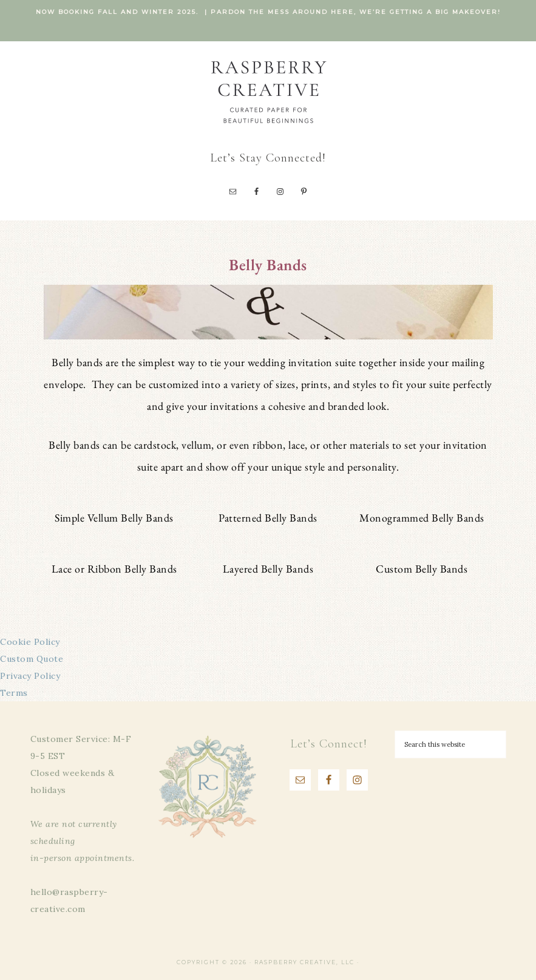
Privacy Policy (30, 676)
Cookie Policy (30, 642)
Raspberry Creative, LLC (268, 91)
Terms (14, 693)
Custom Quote (32, 659)
